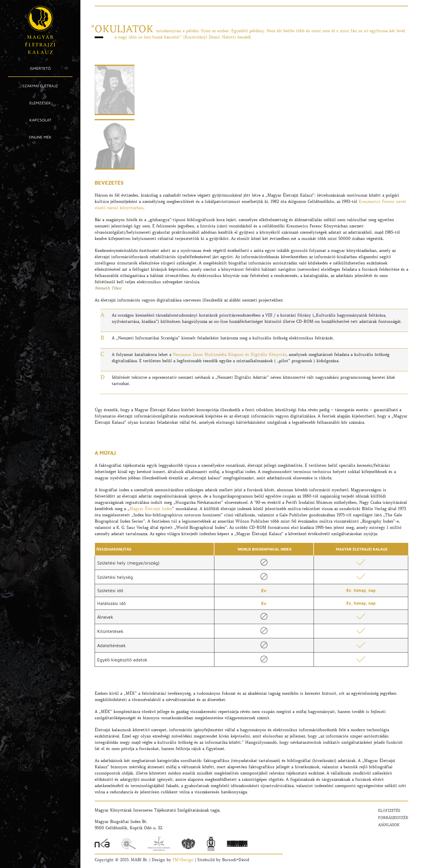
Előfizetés (389, 811)
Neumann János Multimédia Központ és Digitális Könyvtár (229, 354)
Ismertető (40, 68)
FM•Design (183, 860)
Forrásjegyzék (393, 818)
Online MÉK (40, 137)
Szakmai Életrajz (40, 86)
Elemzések (40, 103)
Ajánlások (389, 825)
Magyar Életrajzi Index (151, 509)
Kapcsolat (40, 120)
